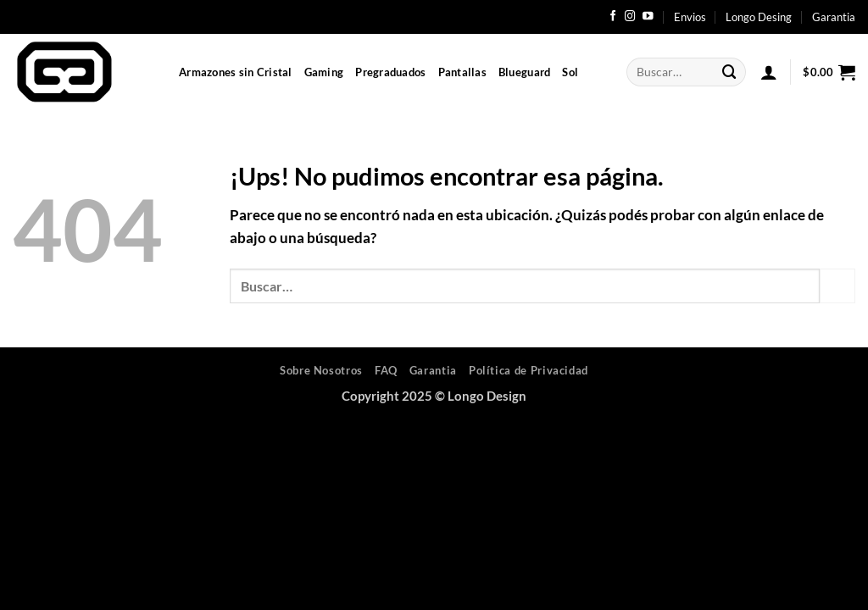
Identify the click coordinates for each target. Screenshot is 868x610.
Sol (570, 72)
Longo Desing (759, 17)
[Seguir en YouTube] (648, 17)
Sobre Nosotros (321, 370)
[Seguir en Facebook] (613, 17)
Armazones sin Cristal (236, 72)
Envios (690, 17)
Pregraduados (390, 72)
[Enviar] (730, 72)
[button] (769, 72)
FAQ (386, 370)
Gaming (324, 72)
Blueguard (524, 72)
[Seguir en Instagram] (630, 17)
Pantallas (462, 72)
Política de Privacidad (529, 370)
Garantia (834, 17)
